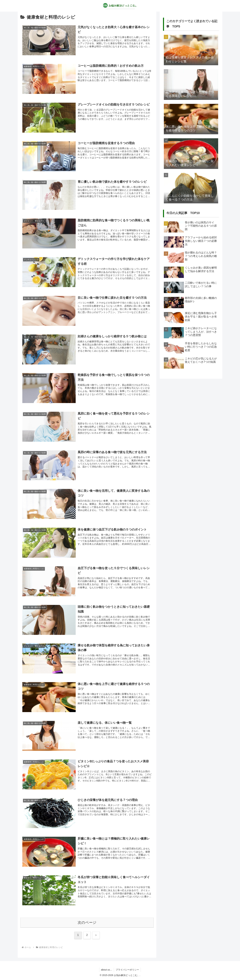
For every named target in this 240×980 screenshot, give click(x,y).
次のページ (87, 923)
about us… (107, 970)
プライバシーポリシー (127, 970)
